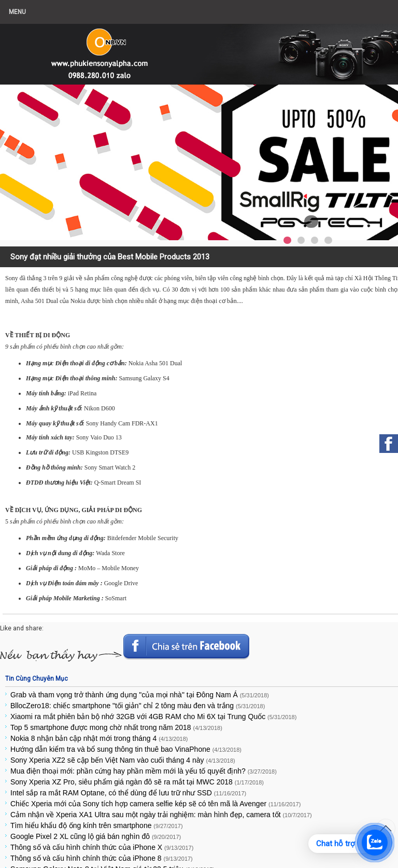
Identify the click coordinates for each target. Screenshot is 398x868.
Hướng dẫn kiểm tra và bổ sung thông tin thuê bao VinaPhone (126, 749)
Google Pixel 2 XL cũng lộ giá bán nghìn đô (96, 836)
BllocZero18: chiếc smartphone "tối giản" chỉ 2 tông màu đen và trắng (138, 706)
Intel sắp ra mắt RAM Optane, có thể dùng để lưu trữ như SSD (128, 793)
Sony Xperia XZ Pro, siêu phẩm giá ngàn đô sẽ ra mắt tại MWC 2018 (137, 782)
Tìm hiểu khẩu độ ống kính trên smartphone (97, 825)
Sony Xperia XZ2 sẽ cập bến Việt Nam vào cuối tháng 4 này (123, 760)
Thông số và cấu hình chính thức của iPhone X (102, 847)
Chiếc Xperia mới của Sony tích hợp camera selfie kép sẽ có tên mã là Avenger (155, 804)
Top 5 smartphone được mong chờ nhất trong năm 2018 (116, 727)
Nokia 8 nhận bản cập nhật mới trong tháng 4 (99, 738)
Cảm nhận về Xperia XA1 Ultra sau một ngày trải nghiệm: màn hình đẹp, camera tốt (161, 815)
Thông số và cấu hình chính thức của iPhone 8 (102, 858)
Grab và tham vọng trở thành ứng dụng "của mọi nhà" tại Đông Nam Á (140, 695)
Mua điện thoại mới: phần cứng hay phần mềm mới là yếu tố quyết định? (144, 771)
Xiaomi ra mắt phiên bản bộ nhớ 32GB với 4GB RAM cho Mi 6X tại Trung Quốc (153, 717)
